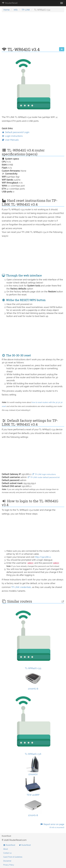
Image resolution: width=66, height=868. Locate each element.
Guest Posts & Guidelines (13, 857)
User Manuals (10, 140)
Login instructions (12, 136)
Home (7, 10)
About (6, 849)
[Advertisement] (33, 31)
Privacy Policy (9, 865)
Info (16, 10)
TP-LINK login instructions (44, 474)
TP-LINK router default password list (43, 477)
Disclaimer (7, 861)
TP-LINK (26, 10)
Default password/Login (16, 132)
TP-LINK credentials (21, 587)
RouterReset (10, 3)
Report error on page (52, 826)
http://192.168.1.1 (43, 557)
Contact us (7, 853)
